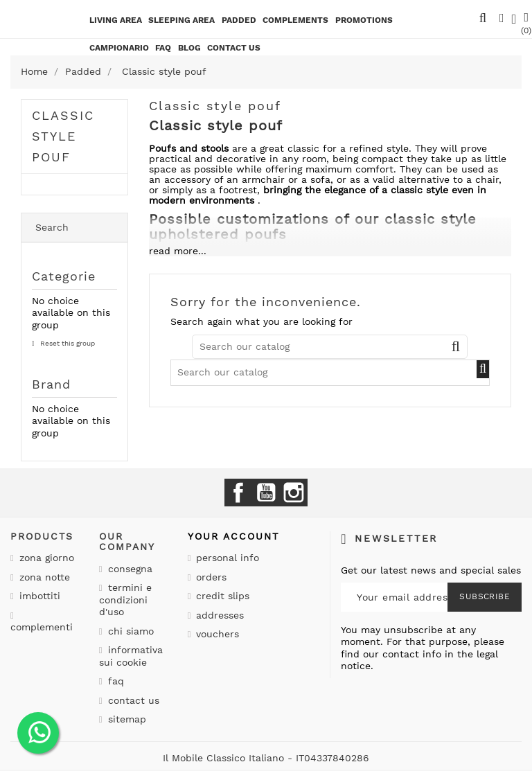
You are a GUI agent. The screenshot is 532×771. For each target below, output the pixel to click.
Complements (295, 20)
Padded (239, 20)
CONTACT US (234, 48)
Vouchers (216, 634)
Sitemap (125, 719)
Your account (233, 536)
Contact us (132, 700)
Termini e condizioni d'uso (125, 600)
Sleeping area (181, 20)
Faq (163, 48)
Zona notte (43, 577)
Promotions (364, 20)
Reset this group (66, 343)
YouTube (266, 493)
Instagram (294, 493)
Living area (116, 20)
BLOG (189, 48)
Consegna (128, 569)
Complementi (42, 627)
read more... (178, 251)
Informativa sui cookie (131, 656)
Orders (210, 577)
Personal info (226, 558)
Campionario (119, 48)
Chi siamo (129, 631)
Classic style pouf (63, 136)
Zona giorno (45, 558)
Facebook (238, 493)
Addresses (218, 615)
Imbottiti (38, 596)
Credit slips (221, 596)
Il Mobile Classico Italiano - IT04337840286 (266, 758)
